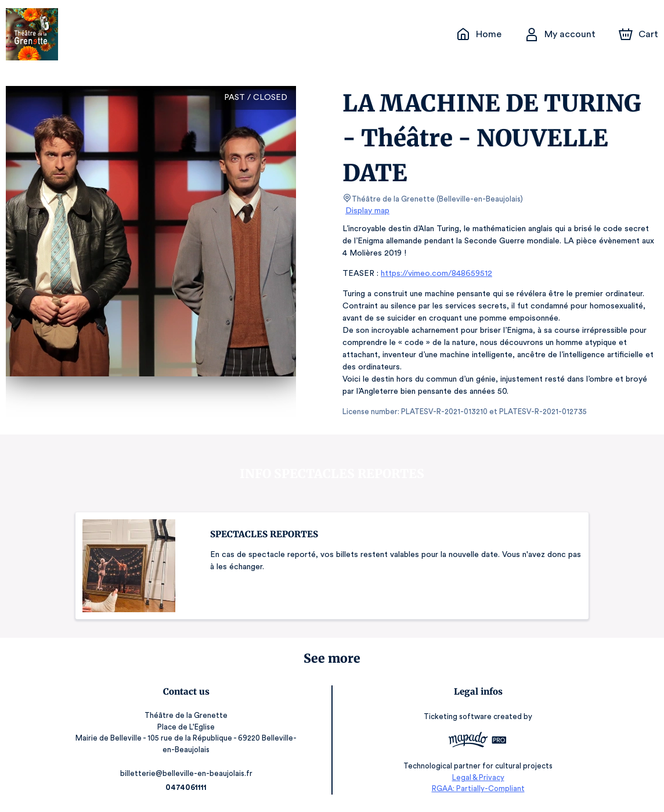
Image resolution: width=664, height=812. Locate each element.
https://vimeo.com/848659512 (435, 274)
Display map (368, 211)
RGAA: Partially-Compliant (476, 789)
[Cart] (640, 34)
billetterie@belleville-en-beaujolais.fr (187, 773)
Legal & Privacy (477, 777)
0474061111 (187, 787)
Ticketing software (457, 716)
